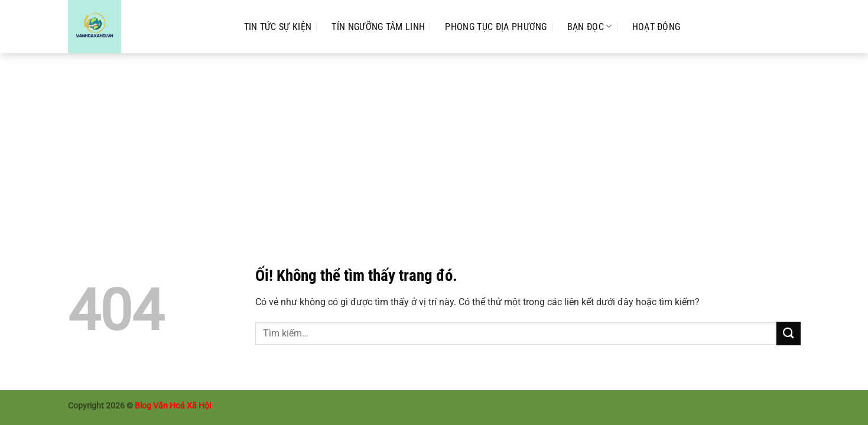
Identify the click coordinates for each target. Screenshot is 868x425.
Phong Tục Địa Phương (496, 27)
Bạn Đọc (590, 26)
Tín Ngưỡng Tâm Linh (378, 27)
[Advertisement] (434, 142)
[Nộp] (788, 333)
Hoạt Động (656, 27)
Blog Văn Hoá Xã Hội (173, 406)
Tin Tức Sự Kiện (278, 27)
